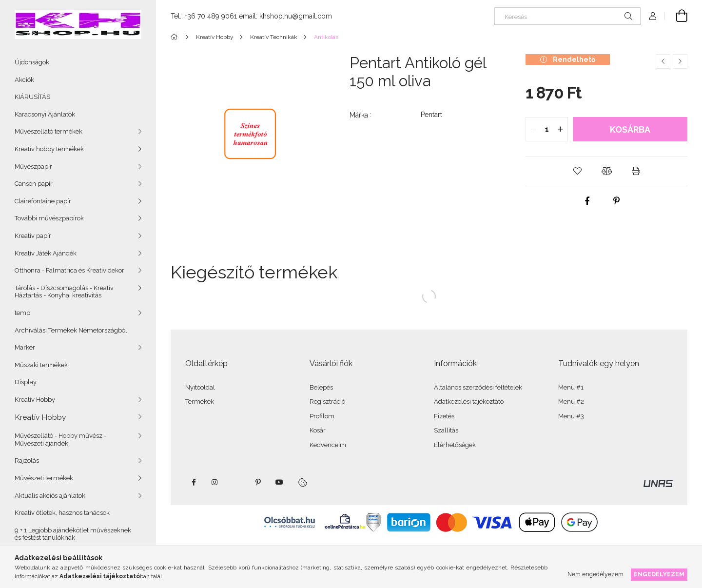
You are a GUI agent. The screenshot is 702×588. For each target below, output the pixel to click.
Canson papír (34, 184)
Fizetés (444, 416)
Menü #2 (571, 402)
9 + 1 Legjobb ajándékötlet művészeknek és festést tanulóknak (73, 534)
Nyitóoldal (200, 387)
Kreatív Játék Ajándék (46, 253)
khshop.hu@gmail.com (296, 16)
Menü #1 (571, 387)
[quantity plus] (560, 129)
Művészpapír (33, 167)
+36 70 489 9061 (211, 16)
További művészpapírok (49, 218)
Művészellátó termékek (49, 131)
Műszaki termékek (41, 365)
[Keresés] (567, 16)
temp (22, 313)
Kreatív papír (33, 236)
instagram (215, 482)
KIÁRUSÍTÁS (32, 97)
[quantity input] (547, 129)
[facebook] (587, 201)
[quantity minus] (533, 129)
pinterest (258, 482)
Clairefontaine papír (43, 201)
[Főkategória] (176, 37)
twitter (236, 482)
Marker (25, 347)
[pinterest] (616, 201)
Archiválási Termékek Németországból (71, 330)
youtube (279, 482)
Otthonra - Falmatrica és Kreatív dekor (69, 270)
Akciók (24, 80)
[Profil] (653, 16)
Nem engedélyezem (595, 574)
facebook (194, 482)
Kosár (318, 430)
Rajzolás (27, 461)
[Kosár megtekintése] (676, 16)
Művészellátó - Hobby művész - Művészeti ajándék (60, 440)
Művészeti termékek (44, 478)
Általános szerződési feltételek (478, 387)
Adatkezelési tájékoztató (469, 402)
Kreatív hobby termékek (49, 149)
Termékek (200, 402)
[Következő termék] (680, 61)
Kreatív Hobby (35, 400)
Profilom (322, 416)
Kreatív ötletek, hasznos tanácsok (62, 513)
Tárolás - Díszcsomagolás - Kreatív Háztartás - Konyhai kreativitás (64, 292)
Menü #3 (571, 416)
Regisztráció (327, 402)
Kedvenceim (328, 445)
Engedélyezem (659, 574)
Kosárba (630, 129)
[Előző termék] (663, 61)
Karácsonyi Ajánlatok (45, 114)
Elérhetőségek (455, 445)
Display (26, 382)
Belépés (321, 387)
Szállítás (446, 430)
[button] (577, 171)
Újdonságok (32, 62)
